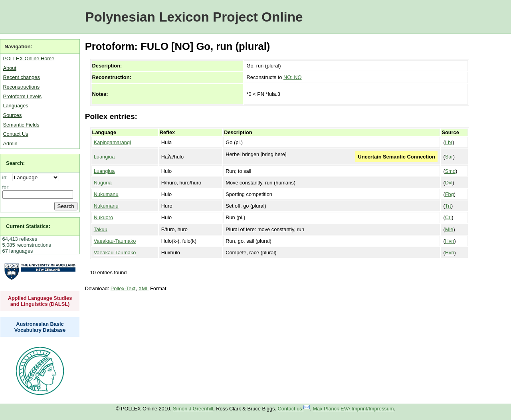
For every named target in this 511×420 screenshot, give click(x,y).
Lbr (449, 142)
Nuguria (103, 183)
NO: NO (293, 77)
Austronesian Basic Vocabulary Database (40, 327)
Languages (15, 106)
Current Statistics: (28, 226)
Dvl (449, 183)
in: (7, 177)
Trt (448, 206)
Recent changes (21, 77)
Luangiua (104, 157)
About (9, 68)
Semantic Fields (21, 125)
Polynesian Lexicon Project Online (194, 17)
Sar (449, 157)
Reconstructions (21, 87)
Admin (10, 144)
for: (6, 187)
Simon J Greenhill (193, 409)
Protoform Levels (22, 96)
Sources (12, 115)
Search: (15, 163)
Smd (450, 171)
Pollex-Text (123, 288)
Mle (449, 229)
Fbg (450, 194)
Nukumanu (106, 194)
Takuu (101, 229)
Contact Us (15, 134)
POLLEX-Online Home (29, 58)
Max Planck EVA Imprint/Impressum (353, 409)
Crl (448, 217)
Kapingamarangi (112, 142)
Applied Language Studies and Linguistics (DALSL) (40, 301)
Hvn (450, 241)
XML (144, 288)
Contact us (294, 409)
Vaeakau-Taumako (115, 241)
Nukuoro (103, 217)
